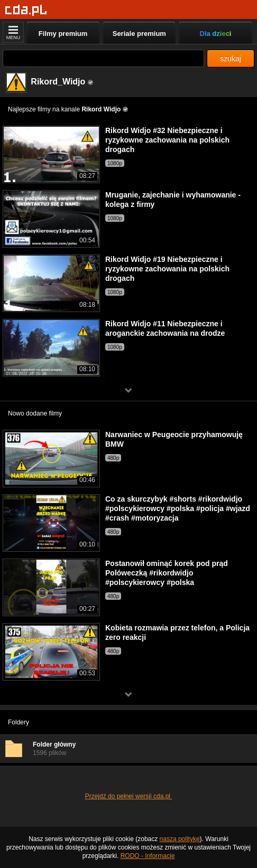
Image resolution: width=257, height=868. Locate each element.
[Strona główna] (26, 10)
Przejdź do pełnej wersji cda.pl (129, 796)
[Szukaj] (103, 58)
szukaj (231, 59)
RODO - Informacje (148, 856)
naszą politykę (180, 839)
